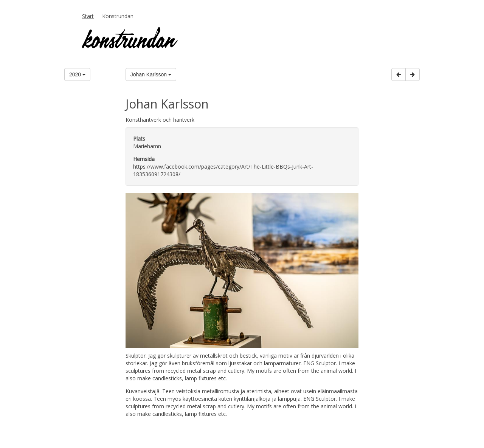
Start (88, 16)
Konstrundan (118, 16)
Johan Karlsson (151, 74)
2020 (77, 74)
